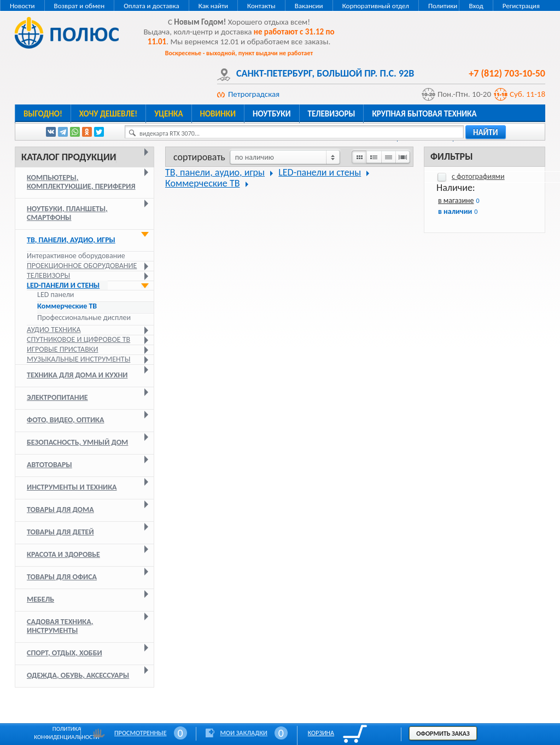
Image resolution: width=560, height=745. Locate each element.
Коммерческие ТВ (67, 306)
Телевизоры (332, 114)
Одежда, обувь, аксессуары (78, 675)
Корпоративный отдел (376, 6)
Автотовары (49, 465)
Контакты (261, 6)
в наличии (455, 211)
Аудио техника (54, 330)
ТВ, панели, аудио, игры (71, 240)
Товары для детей (60, 532)
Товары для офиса (62, 577)
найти (486, 132)
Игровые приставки (62, 349)
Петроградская (254, 94)
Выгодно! (43, 114)
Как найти (213, 6)
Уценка (168, 114)
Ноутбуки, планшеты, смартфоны (67, 213)
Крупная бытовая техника (424, 114)
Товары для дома (60, 510)
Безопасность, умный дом (77, 442)
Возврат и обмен (80, 6)
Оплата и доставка (151, 6)
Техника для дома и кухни (77, 375)
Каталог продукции (69, 157)
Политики (443, 6)
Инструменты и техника (72, 487)
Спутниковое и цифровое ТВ (78, 339)
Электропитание (57, 397)
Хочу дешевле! (108, 114)
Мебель (40, 599)
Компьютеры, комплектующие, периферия (81, 182)
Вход (476, 6)
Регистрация (521, 6)
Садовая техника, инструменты (60, 626)
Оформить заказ (443, 734)
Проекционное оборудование (82, 266)
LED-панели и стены (63, 285)
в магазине (456, 200)
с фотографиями (478, 176)
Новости (22, 6)
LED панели (56, 295)
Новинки (218, 114)
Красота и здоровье (63, 554)
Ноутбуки (272, 114)
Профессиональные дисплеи (84, 318)
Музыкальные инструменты (78, 359)
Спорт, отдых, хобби (65, 653)
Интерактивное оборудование (76, 256)
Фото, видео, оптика (65, 420)
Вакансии (309, 6)
